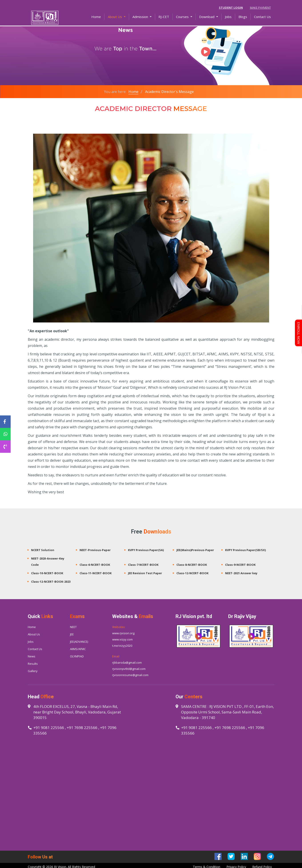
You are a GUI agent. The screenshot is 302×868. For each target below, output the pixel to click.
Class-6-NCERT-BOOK (95, 565)
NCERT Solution (43, 550)
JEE (72, 634)
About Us (34, 634)
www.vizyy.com (122, 639)
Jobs (228, 17)
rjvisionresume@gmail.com (130, 675)
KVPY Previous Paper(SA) (146, 550)
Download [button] (207, 17)
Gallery (33, 671)
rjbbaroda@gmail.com (127, 663)
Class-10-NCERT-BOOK (47, 573)
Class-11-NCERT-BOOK (96, 573)
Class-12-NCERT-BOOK (192, 573)
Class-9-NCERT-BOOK (240, 565)
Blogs (243, 17)
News (32, 656)
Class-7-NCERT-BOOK (143, 565)
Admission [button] (141, 17)
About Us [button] (115, 17)
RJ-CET (164, 17)
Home (98, 17)
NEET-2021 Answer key (241, 573)
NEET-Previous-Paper (95, 550)
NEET (73, 627)
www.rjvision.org (123, 633)
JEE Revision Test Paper (145, 573)
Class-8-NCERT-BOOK (192, 565)
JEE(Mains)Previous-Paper (195, 550)
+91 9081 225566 (49, 728)
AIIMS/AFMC (78, 649)
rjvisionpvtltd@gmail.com (129, 669)
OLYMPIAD (77, 656)
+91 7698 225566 (82, 728)
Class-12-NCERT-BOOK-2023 (51, 582)
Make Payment (260, 8)
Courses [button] (183, 17)
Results (33, 664)
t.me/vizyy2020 (122, 646)
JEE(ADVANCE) (79, 642)
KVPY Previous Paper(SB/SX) (245, 550)
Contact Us (262, 17)
